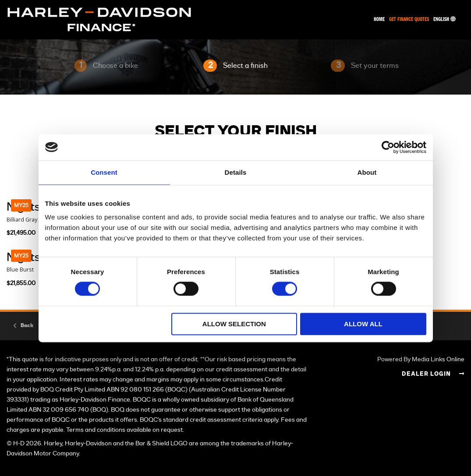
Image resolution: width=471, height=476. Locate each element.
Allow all (363, 324)
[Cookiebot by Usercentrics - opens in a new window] (388, 147)
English (444, 19)
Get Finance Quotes (409, 19)
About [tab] (367, 172)
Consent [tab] (104, 172)
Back (27, 325)
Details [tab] (236, 172)
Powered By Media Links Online (421, 359)
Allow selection (234, 324)
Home (379, 19)
